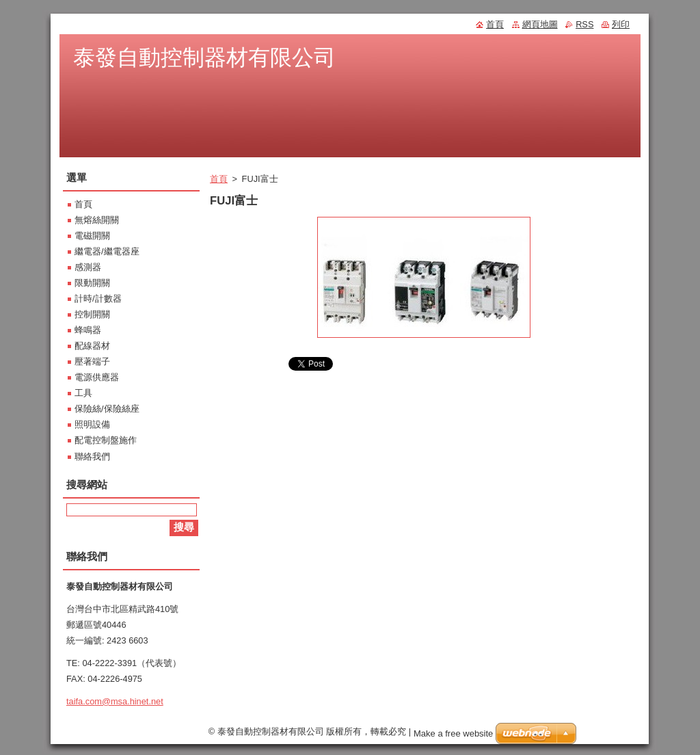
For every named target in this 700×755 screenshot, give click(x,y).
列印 (621, 24)
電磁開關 (92, 236)
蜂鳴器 (88, 330)
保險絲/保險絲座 (107, 409)
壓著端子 (92, 361)
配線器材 (92, 346)
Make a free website (453, 737)
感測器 (88, 267)
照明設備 (92, 424)
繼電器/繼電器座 (107, 251)
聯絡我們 (92, 456)
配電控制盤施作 (106, 440)
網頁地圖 (540, 24)
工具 (83, 393)
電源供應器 (97, 377)
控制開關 (92, 314)
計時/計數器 (98, 299)
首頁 (219, 179)
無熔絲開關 (97, 220)
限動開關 (92, 283)
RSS (584, 24)
